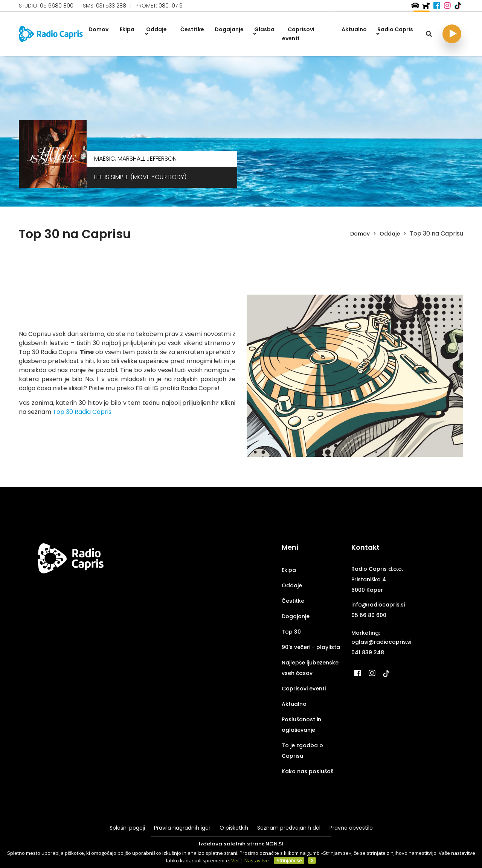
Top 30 (291, 632)
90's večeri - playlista (311, 647)
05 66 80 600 (369, 615)
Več (235, 860)
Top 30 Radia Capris (82, 412)
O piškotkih (234, 828)
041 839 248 (368, 652)
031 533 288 (111, 6)
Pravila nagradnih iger (182, 828)
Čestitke (293, 601)
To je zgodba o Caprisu (302, 751)
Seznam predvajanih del (289, 828)
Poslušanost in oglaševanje (301, 725)
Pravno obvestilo (351, 828)
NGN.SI (274, 844)
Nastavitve (257, 860)
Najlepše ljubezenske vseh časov (310, 668)
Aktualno (294, 704)
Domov (360, 234)
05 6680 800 (57, 6)
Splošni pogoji (127, 828)
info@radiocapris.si (378, 605)
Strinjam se (289, 860)
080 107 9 (171, 6)
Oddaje (390, 234)
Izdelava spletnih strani (231, 844)
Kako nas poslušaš (307, 771)
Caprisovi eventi (304, 689)
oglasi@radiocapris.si (381, 642)
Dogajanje (296, 616)
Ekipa (289, 570)
